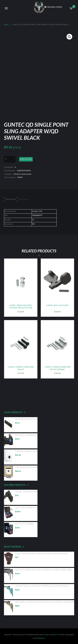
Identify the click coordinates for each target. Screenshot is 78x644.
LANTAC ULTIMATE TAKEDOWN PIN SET (21, 368)
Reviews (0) (24, 199)
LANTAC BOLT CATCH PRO (57, 305)
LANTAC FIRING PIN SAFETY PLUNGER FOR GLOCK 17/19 (21, 307)
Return (56, 635)
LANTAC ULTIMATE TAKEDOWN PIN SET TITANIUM (57, 368)
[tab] (11, 200)
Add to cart (26, 159)
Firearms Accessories (22, 174)
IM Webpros (40, 638)
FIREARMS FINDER (53, 7)
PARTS (20, 178)
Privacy (46, 635)
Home (6, 25)
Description (11, 199)
